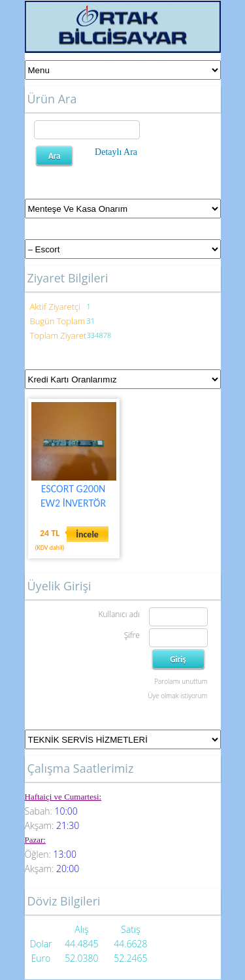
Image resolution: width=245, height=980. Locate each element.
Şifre (132, 635)
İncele (87, 534)
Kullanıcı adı (119, 614)
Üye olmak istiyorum (177, 696)
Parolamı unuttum (181, 681)
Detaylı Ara (116, 152)
